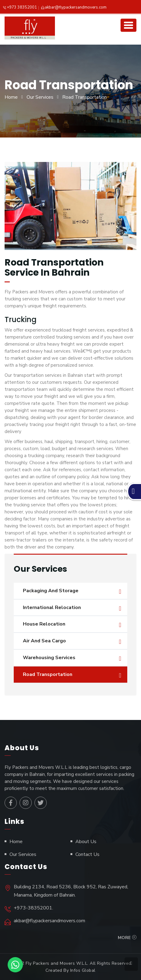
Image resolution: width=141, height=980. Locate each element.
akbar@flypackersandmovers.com (76, 7)
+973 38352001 (22, 7)
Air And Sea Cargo (44, 641)
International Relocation (52, 607)
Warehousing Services (49, 658)
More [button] (124, 938)
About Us (86, 842)
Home (11, 97)
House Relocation (44, 624)
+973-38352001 (33, 908)
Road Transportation (48, 674)
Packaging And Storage (51, 591)
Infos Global (83, 970)
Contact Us (87, 854)
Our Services (40, 97)
